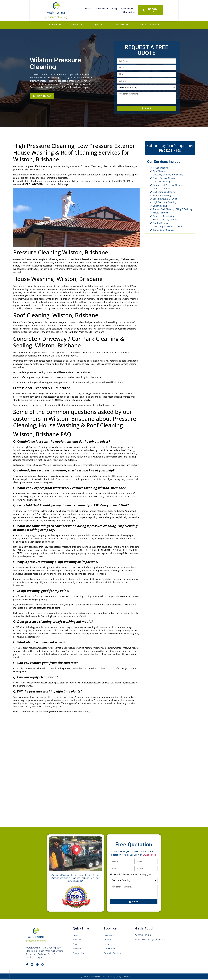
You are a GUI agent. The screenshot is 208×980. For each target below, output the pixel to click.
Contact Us (137, 10)
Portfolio (121, 10)
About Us (96, 10)
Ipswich (77, 25)
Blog (109, 10)
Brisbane (55, 25)
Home (82, 10)
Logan (98, 25)
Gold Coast (121, 25)
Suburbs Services (149, 25)
